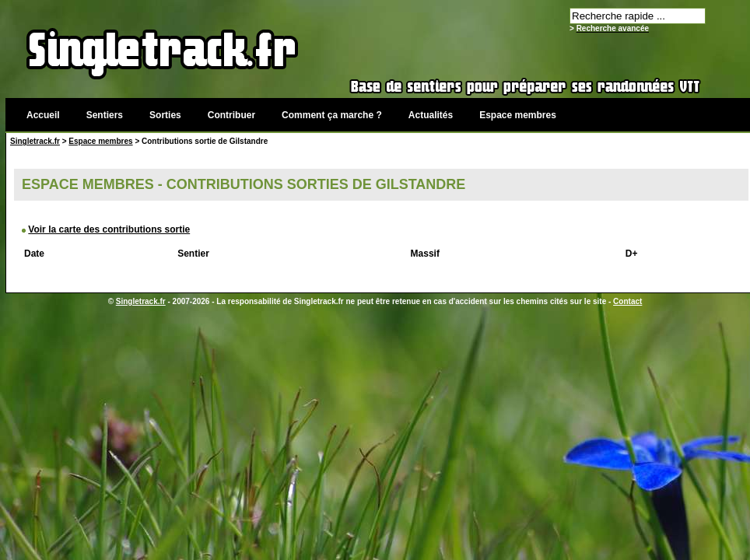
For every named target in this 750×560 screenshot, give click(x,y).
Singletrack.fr (35, 141)
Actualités (431, 115)
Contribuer (231, 115)
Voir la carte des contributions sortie (109, 229)
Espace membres (518, 115)
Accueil (43, 115)
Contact (627, 301)
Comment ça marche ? (332, 115)
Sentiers (105, 115)
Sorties (165, 115)
